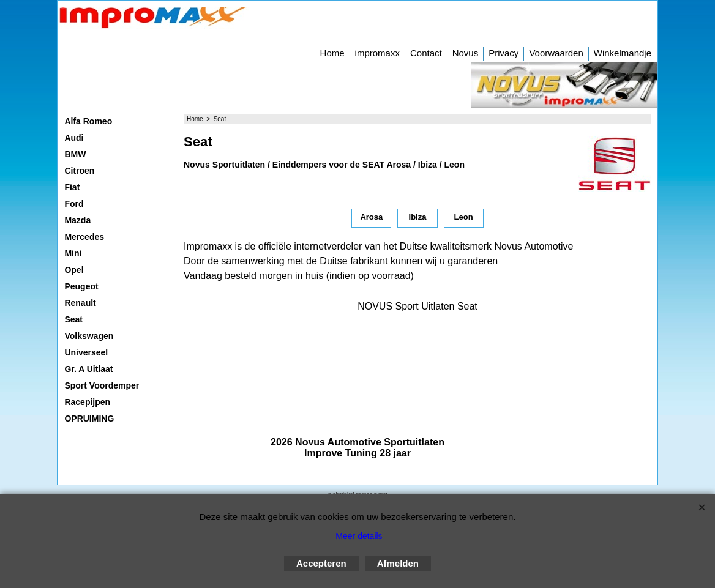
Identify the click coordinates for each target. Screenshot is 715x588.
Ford (74, 204)
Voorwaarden (556, 53)
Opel (74, 270)
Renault (80, 303)
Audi (74, 138)
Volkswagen (89, 336)
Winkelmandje (623, 53)
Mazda (77, 220)
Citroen (79, 171)
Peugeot (81, 286)
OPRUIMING (89, 419)
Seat (73, 319)
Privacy (503, 53)
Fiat (72, 187)
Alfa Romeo (88, 121)
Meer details (359, 536)
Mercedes (84, 237)
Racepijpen (87, 402)
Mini (73, 253)
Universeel (86, 352)
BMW (75, 154)
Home (332, 53)
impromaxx (377, 53)
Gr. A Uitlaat (88, 369)
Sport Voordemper (102, 385)
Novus (466, 53)
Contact (426, 53)
